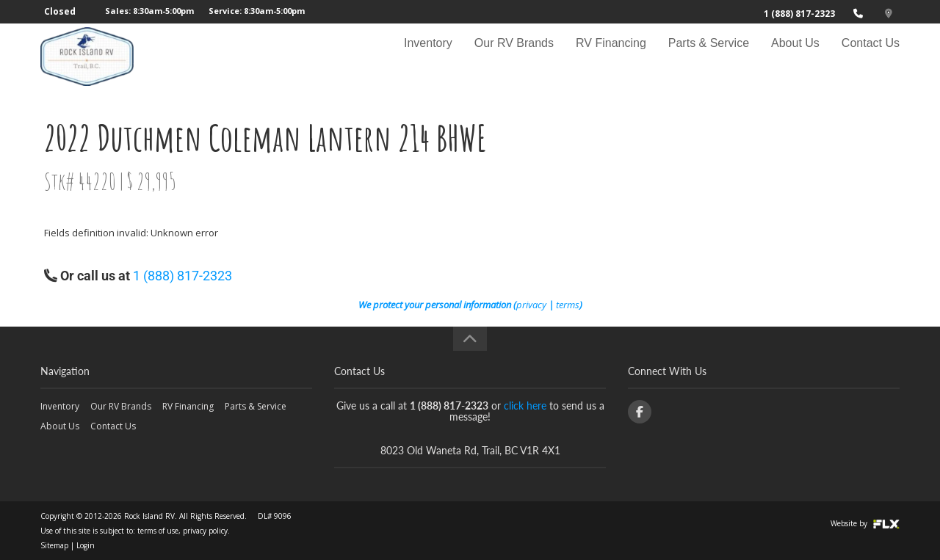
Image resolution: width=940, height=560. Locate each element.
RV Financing (611, 56)
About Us (795, 56)
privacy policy (205, 531)
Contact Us (871, 56)
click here (525, 406)
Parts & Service (709, 56)
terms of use (158, 531)
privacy (531, 305)
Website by (865, 523)
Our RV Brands (514, 56)
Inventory (428, 56)
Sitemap (54, 545)
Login (86, 545)
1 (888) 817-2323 (799, 14)
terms (568, 305)
